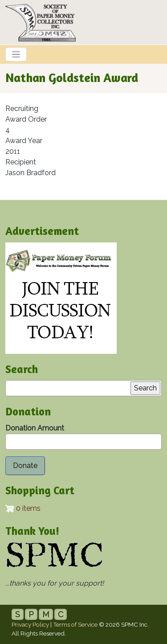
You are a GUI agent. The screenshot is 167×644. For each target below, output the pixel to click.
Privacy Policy (30, 624)
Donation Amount (35, 428)
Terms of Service (75, 624)
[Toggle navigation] (16, 54)
